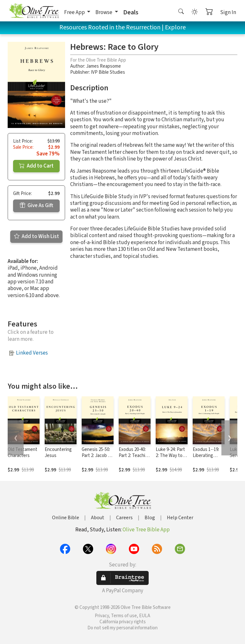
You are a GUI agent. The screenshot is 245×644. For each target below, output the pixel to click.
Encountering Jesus (58, 453)
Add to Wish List (37, 236)
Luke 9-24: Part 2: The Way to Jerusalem (170, 456)
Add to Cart (36, 166)
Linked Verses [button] (32, 353)
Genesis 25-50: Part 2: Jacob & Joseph (96, 456)
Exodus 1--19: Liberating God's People (206, 456)
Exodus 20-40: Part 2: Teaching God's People (134, 456)
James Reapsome (104, 66)
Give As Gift (37, 206)
